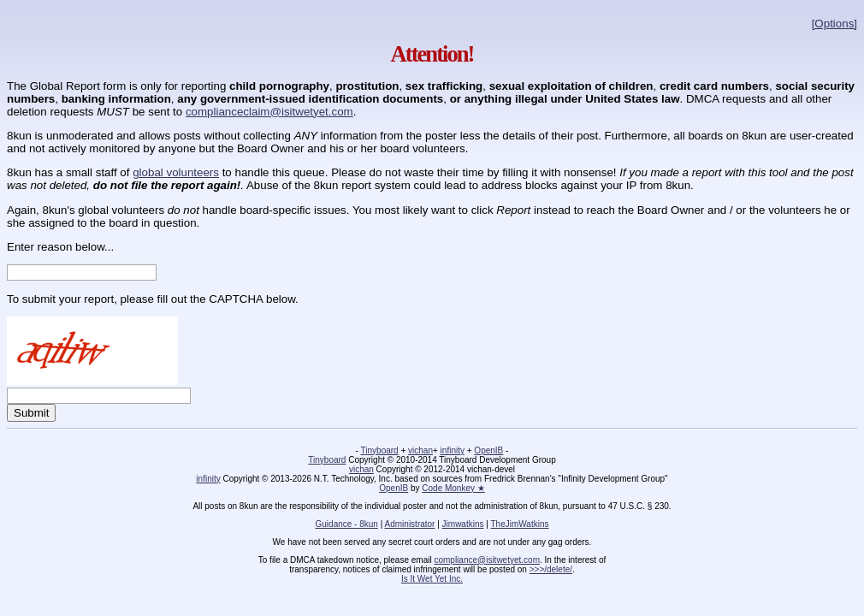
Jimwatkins (463, 524)
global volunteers (176, 172)
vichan (420, 450)
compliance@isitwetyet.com (487, 560)
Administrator (410, 524)
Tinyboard (380, 450)
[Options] (834, 24)
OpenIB (488, 450)
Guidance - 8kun (347, 524)
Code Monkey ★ (453, 488)
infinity (453, 450)
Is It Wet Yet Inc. (432, 579)
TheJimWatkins (519, 524)
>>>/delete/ (551, 569)
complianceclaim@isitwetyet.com (269, 112)
